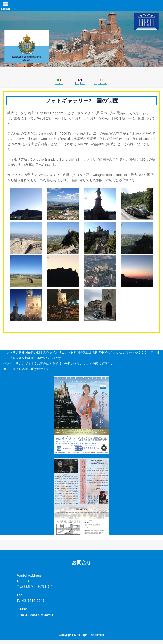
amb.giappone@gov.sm (36, 615)
